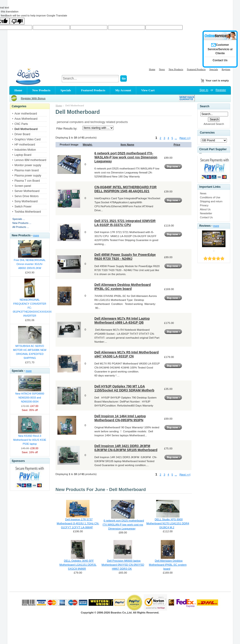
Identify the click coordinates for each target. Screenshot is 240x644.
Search (205, 106)
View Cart (148, 90)
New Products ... (22, 223)
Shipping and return (211, 201)
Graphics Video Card (28, 139)
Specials (214, 69)
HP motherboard (25, 145)
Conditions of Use (210, 197)
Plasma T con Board (27, 181)
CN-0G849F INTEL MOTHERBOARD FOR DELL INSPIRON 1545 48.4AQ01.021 (126, 189)
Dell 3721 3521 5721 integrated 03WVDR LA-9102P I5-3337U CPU (125, 223)
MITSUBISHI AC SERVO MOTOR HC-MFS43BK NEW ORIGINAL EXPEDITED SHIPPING (30, 352)
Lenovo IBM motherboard (30, 160)
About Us (205, 209)
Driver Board (22, 134)
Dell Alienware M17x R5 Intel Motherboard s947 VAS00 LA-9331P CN (127, 354)
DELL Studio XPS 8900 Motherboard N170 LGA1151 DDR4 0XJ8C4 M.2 (168, 523)
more (36, 235)
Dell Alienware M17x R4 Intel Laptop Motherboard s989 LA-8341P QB (122, 320)
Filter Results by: (67, 129)
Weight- (88, 145)
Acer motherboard (26, 114)
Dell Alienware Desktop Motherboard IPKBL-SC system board (123, 287)
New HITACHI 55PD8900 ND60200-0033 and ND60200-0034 (30, 398)
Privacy (204, 205)
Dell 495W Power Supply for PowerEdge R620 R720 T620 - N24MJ (125, 257)
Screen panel (23, 186)
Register (226, 69)
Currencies (207, 133)
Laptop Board (23, 155)
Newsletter (206, 213)
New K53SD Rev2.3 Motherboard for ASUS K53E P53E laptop (30, 440)
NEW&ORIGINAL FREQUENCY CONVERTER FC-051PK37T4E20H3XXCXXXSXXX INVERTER (30, 308)
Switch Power (23, 207)
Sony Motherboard (26, 201)
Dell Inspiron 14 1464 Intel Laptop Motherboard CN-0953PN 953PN (120, 418)
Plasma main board (27, 170)
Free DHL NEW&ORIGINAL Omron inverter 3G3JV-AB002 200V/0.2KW (30, 264)
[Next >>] (185, 138)
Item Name (127, 145)
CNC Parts (21, 124)
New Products (176, 69)
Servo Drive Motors (27, 196)
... (176, 138)
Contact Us (206, 217)
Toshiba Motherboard (28, 212)
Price (177, 145)
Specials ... (19, 219)
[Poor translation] (17, 21)
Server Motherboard (27, 191)
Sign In (204, 90)
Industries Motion (25, 150)
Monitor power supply (28, 165)
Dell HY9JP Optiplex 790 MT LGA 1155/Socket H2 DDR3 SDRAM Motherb (124, 388)
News (162, 69)
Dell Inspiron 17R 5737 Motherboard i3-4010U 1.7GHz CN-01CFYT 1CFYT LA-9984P (78, 523)
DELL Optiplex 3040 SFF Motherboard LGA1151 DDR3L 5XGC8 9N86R (78, 565)
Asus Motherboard (26, 119)
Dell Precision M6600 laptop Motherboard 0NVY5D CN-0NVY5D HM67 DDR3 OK (123, 565)
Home (152, 69)
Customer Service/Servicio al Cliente (220, 49)
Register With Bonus (33, 98)
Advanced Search (214, 124)
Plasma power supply (28, 176)
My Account (123, 90)
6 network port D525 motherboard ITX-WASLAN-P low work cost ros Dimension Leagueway (126, 157)
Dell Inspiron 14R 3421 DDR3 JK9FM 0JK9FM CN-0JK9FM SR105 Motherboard (126, 448)
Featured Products (196, 69)
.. (214, 250)
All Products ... (21, 227)
